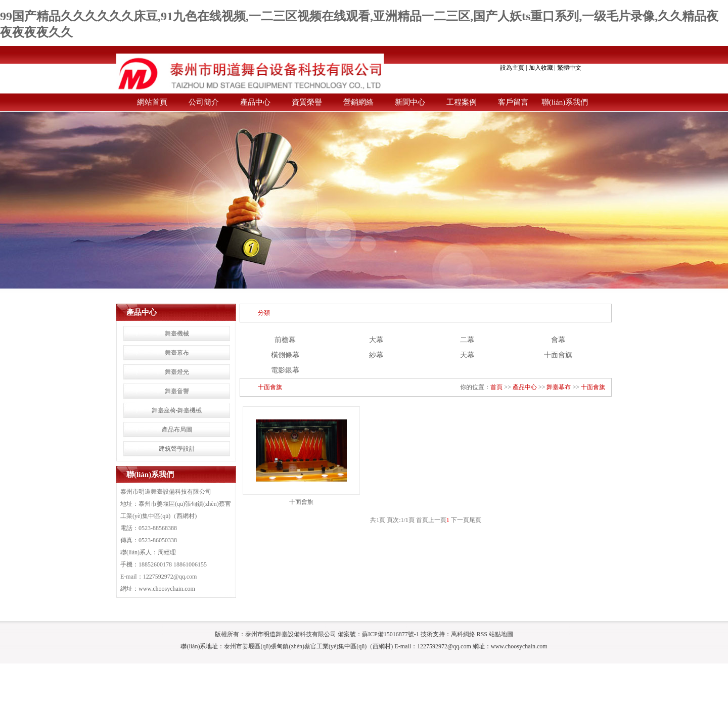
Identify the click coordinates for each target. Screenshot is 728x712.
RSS (482, 634)
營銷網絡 (358, 102)
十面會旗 (558, 355)
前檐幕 (285, 340)
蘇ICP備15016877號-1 (391, 634)
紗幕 (376, 355)
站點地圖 (501, 634)
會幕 (558, 340)
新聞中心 (410, 102)
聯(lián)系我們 (565, 102)
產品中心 (255, 102)
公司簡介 (204, 102)
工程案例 (462, 102)
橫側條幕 (285, 355)
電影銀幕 (285, 370)
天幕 (467, 355)
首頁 (496, 387)
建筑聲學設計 (177, 449)
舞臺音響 (177, 391)
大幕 (376, 340)
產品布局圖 (177, 430)
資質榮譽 (307, 102)
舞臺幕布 (177, 353)
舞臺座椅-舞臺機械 (177, 410)
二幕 (467, 340)
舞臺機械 (177, 334)
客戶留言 (513, 102)
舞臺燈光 (177, 372)
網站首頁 (152, 102)
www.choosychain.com (167, 589)
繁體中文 (569, 68)
